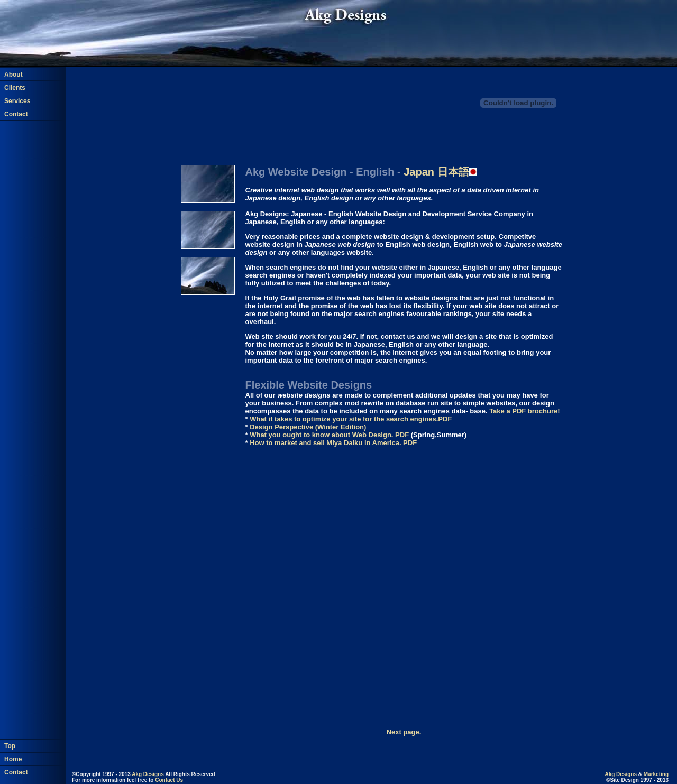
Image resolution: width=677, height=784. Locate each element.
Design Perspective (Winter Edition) (308, 427)
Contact (16, 114)
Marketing (656, 774)
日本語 (440, 172)
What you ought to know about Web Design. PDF (329, 435)
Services (17, 101)
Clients (15, 88)
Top (10, 740)
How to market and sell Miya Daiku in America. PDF (333, 443)
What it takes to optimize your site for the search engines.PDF (351, 419)
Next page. (404, 732)
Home (13, 753)
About (13, 75)
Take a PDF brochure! (524, 411)
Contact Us (169, 780)
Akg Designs (148, 774)
